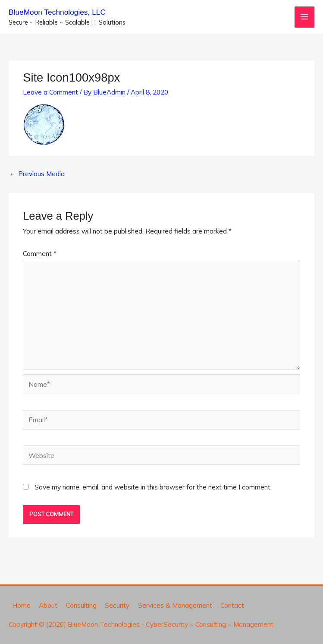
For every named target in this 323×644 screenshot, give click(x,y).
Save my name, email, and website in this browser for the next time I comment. (153, 487)
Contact (232, 605)
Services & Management (175, 605)
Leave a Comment (50, 92)
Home (21, 605)
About (48, 605)
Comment (40, 253)
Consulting (81, 605)
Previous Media (37, 174)
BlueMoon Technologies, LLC (57, 12)
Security (117, 605)
